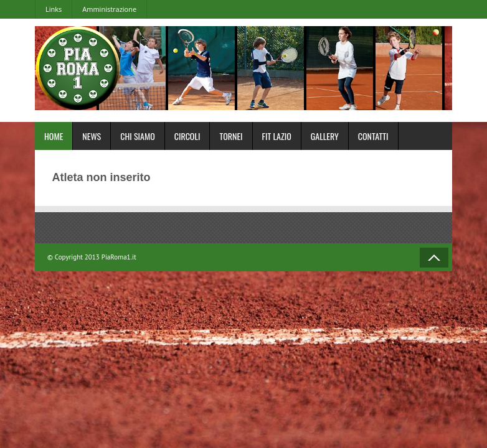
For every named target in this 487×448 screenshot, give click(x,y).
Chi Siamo (138, 136)
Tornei (231, 136)
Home (54, 136)
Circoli (187, 136)
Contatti (373, 136)
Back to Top (434, 258)
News (92, 136)
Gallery (325, 136)
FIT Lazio (277, 136)
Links (54, 9)
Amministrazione (109, 9)
